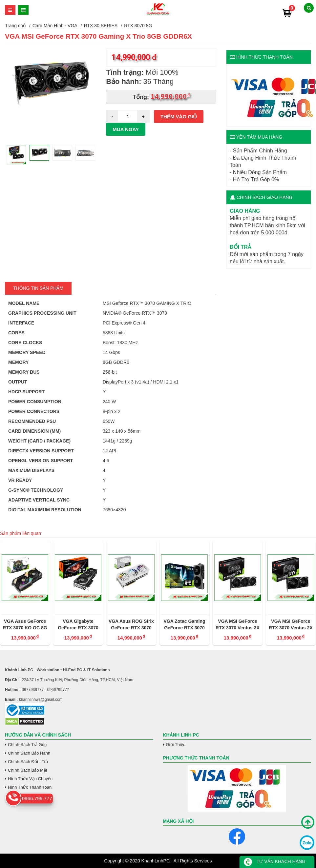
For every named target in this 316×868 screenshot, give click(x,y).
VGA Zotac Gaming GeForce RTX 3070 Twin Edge (184, 625)
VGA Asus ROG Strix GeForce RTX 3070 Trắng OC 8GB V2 (131, 625)
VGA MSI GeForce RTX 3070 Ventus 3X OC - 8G (238, 625)
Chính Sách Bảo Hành (29, 753)
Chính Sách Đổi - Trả (28, 762)
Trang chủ (15, 26)
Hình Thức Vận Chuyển (30, 779)
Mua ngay (126, 129)
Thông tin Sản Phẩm (38, 288)
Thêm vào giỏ (179, 117)
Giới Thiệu (176, 745)
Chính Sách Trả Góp (27, 745)
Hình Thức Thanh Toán (30, 787)
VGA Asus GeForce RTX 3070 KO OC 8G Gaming (25, 625)
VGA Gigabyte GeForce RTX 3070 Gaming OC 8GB (78, 625)
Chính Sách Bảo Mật (28, 770)
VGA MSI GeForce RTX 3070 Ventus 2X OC (291, 625)
